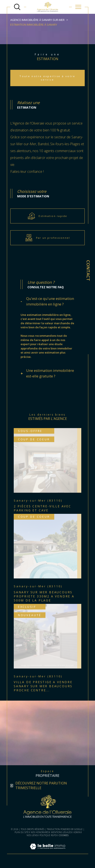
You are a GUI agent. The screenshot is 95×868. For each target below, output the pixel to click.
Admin (77, 832)
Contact (88, 270)
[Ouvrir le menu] (78, 7)
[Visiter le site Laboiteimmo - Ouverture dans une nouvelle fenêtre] (48, 851)
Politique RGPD (48, 835)
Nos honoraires (40, 832)
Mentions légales (61, 832)
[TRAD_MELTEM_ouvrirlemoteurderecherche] (17, 7)
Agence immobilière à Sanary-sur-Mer (37, 20)
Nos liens (32, 835)
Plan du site (22, 832)
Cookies (63, 835)
